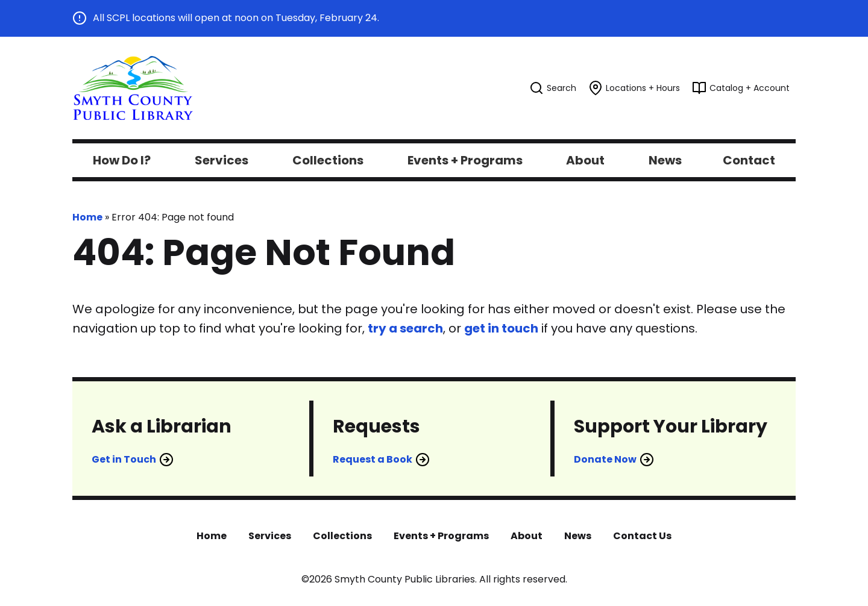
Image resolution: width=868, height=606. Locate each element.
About (527, 536)
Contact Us (642, 536)
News (578, 536)
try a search (405, 328)
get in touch (501, 328)
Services (270, 536)
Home (87, 217)
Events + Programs (441, 536)
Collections (342, 536)
